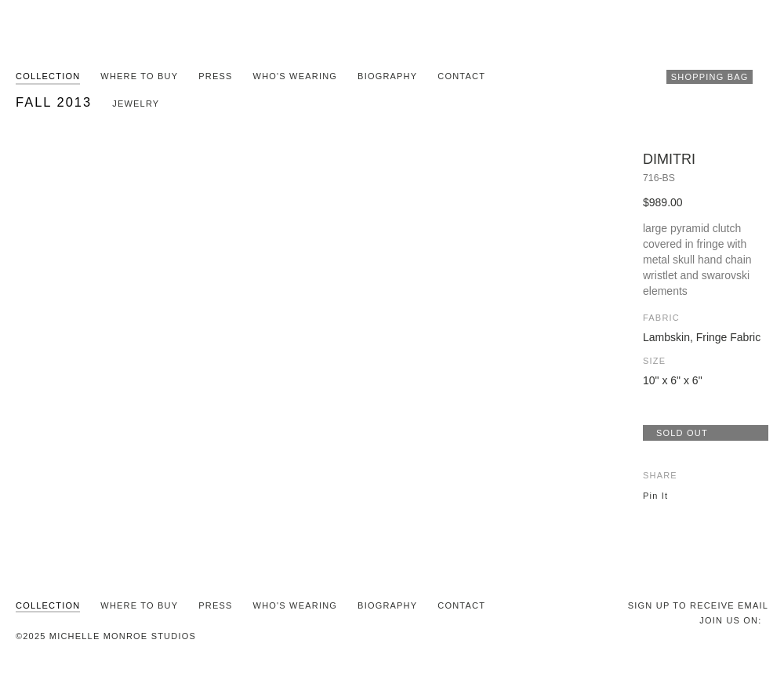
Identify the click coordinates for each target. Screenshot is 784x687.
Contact (461, 76)
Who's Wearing (296, 76)
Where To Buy (139, 76)
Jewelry (136, 104)
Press (215, 76)
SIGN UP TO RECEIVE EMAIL (698, 605)
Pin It (655, 496)
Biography (387, 76)
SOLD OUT (682, 433)
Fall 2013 (54, 102)
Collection (48, 76)
